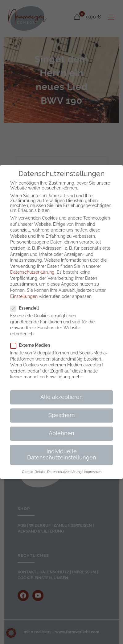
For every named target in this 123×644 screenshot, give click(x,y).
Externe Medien (33, 345)
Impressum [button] (93, 472)
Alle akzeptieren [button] (62, 397)
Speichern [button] (62, 415)
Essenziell (27, 308)
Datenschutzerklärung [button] (64, 472)
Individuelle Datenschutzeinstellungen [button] (62, 455)
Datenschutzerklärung (32, 272)
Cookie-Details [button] (33, 472)
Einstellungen (24, 296)
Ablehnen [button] (61, 433)
